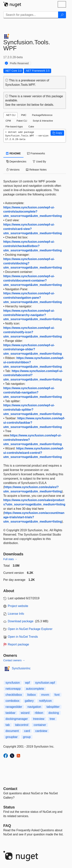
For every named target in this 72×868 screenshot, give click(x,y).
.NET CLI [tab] (11, 115)
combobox (13, 701)
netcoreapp (13, 689)
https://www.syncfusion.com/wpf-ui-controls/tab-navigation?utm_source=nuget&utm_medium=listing (33, 392)
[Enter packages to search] (31, 15)
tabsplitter (53, 707)
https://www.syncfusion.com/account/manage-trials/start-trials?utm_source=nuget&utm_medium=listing (34, 517)
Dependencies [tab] (16, 162)
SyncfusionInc (21, 668)
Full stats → (10, 559)
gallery (29, 701)
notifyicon (45, 701)
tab (8, 725)
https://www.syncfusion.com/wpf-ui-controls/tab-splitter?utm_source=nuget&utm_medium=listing (33, 410)
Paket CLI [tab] (22, 121)
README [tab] (14, 153)
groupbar (12, 737)
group (27, 737)
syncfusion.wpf (45, 683)
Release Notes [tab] (36, 170)
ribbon (39, 713)
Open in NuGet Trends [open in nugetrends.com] (23, 637)
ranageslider (14, 707)
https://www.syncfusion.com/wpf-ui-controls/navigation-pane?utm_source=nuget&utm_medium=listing (33, 298)
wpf (28, 683)
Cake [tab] (31, 127)
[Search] (62, 15)
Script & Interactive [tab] (43, 121)
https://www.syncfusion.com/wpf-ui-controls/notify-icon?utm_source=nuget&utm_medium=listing (33, 332)
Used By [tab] (39, 162)
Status (9, 807)
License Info (16, 614)
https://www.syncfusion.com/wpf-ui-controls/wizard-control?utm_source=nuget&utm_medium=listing (34, 453)
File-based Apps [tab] (14, 127)
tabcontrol (22, 725)
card (27, 731)
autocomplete (35, 689)
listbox (31, 695)
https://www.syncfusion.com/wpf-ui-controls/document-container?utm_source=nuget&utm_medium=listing (33, 281)
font (57, 695)
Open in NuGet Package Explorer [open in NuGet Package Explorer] (30, 629)
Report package (19, 644)
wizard (25, 713)
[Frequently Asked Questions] (7, 826)
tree (52, 719)
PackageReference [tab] (42, 115)
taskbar (11, 713)
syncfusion (13, 683)
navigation (34, 707)
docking (54, 713)
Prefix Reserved (19, 63)
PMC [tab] (24, 115)
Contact (10, 789)
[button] (57, 133)
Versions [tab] (13, 170)
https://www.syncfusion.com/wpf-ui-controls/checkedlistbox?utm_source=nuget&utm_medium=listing (33, 246)
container (40, 725)
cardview (41, 731)
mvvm (45, 695)
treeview (39, 719)
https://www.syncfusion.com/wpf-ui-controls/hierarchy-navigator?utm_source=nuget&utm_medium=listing (33, 315)
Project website (18, 606)
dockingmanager (17, 719)
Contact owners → (14, 660)
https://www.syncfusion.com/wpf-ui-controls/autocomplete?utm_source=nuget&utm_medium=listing (33, 212)
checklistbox (14, 695)
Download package (21, 621)
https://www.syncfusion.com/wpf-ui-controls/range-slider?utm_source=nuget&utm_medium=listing (33, 349)
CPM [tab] (8, 121)
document (12, 731)
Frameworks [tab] (36, 153)
